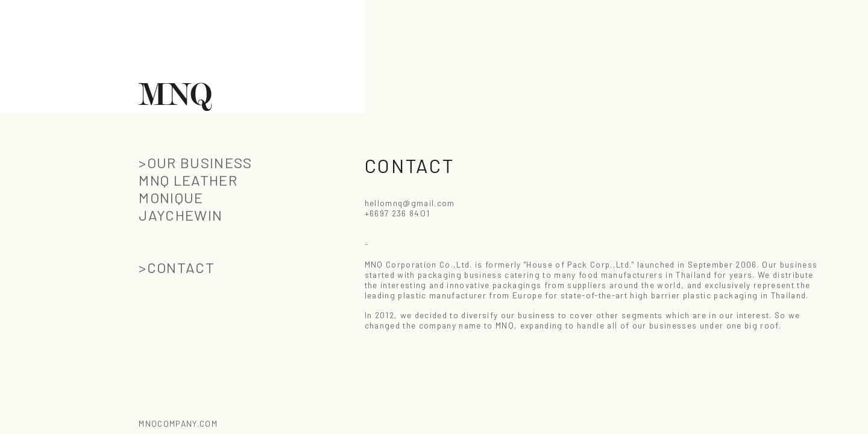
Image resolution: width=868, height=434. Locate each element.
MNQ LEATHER (188, 180)
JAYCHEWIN (181, 215)
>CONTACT (177, 267)
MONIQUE (171, 197)
